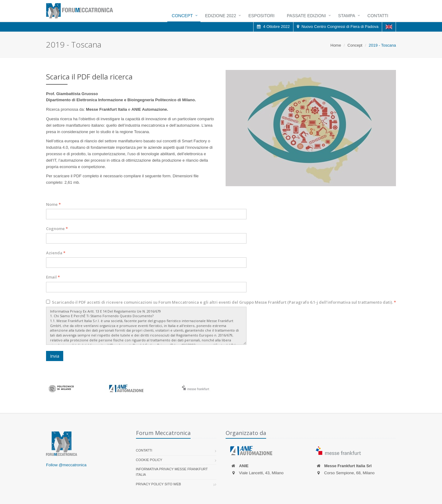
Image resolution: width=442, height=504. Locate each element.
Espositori (261, 16)
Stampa (347, 16)
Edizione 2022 (221, 16)
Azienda (56, 253)
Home (336, 45)
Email (53, 277)
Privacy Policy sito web (159, 484)
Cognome (57, 229)
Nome (53, 204)
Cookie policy (149, 460)
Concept (182, 16)
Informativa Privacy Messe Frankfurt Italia (172, 472)
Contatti (378, 16)
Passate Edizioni (306, 16)
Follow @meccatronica (66, 465)
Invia (55, 356)
